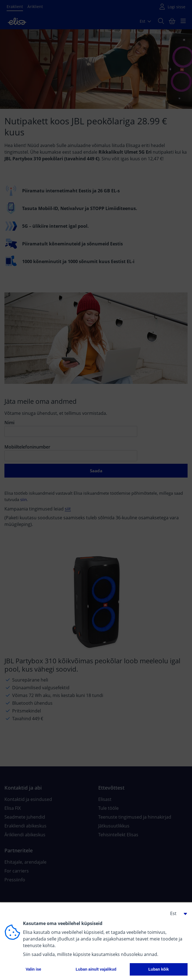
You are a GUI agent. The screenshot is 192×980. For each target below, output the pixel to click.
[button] (177, 913)
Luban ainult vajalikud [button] (96, 969)
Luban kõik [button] (159, 969)
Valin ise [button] (33, 969)
